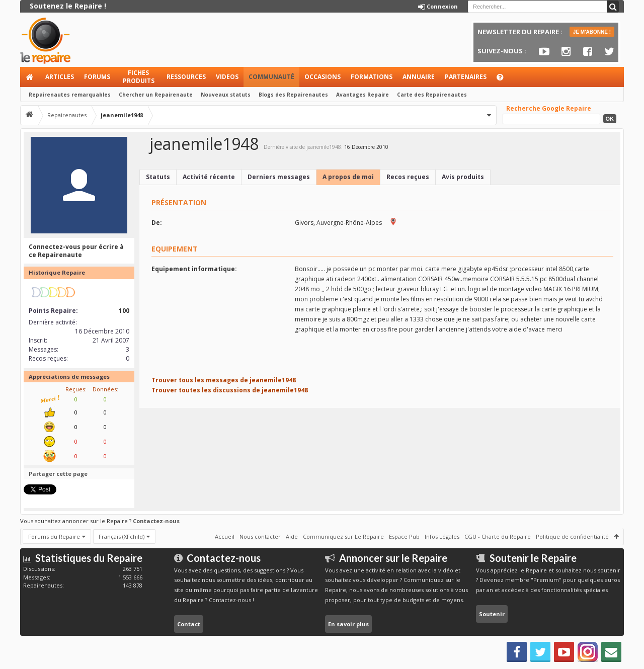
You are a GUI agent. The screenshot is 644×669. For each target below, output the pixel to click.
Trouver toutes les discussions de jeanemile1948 (230, 390)
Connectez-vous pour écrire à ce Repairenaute (76, 251)
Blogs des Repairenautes (293, 95)
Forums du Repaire (54, 536)
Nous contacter (260, 536)
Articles (60, 77)
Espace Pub (404, 536)
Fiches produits (139, 77)
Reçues (75, 389)
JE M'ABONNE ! (592, 32)
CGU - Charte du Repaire (498, 536)
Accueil (30, 77)
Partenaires (466, 77)
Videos (227, 77)
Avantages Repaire (363, 95)
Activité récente (209, 177)
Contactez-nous (156, 521)
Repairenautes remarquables (70, 95)
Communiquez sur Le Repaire (343, 536)
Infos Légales (442, 536)
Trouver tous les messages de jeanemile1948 (224, 380)
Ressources (186, 77)
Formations (372, 77)
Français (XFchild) (122, 536)
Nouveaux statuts (226, 95)
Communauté (271, 77)
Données (105, 389)
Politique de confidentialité (572, 536)
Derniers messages (279, 177)
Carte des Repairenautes (432, 95)
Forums (97, 77)
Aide (505, 80)
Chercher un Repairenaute (156, 95)
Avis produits (463, 177)
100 (124, 311)
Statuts (158, 177)
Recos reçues (408, 177)
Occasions (323, 77)
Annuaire (419, 77)
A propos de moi (348, 177)
